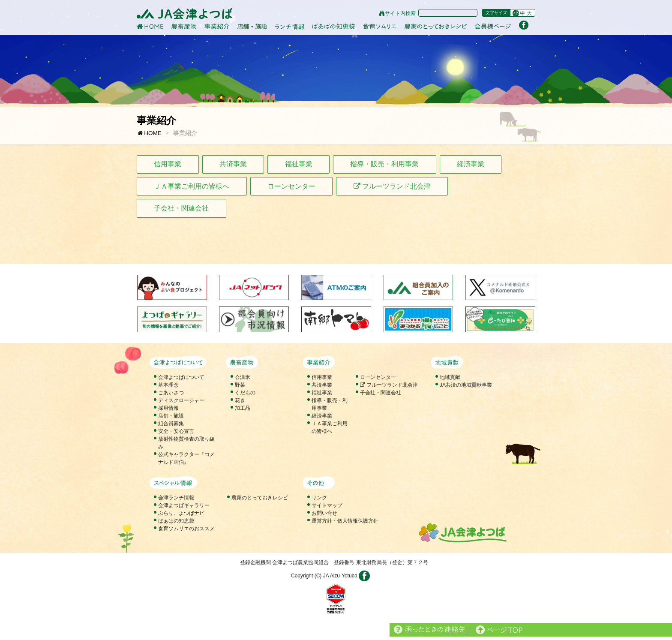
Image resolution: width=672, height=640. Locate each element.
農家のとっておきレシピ (260, 498)
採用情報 (168, 408)
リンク (319, 498)
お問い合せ (324, 513)
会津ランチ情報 (176, 498)
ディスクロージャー (181, 400)
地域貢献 (450, 377)
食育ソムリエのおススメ (186, 529)
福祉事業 (299, 164)
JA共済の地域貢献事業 (466, 385)
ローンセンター (291, 186)
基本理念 (168, 385)
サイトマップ (327, 505)
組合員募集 (171, 424)
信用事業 (168, 164)
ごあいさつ (171, 393)
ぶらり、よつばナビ (181, 513)
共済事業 (233, 164)
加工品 (243, 408)
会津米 (243, 377)
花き (240, 400)
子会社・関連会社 (181, 208)
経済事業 (471, 164)
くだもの (245, 393)
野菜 (240, 385)
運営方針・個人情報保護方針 (345, 521)
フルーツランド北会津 (392, 186)
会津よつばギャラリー (184, 505)
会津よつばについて (181, 377)
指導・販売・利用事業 (384, 164)
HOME (149, 133)
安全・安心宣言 (176, 431)
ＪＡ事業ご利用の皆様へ (192, 186)
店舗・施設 (171, 416)
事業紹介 (185, 133)
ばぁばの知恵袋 (176, 521)
